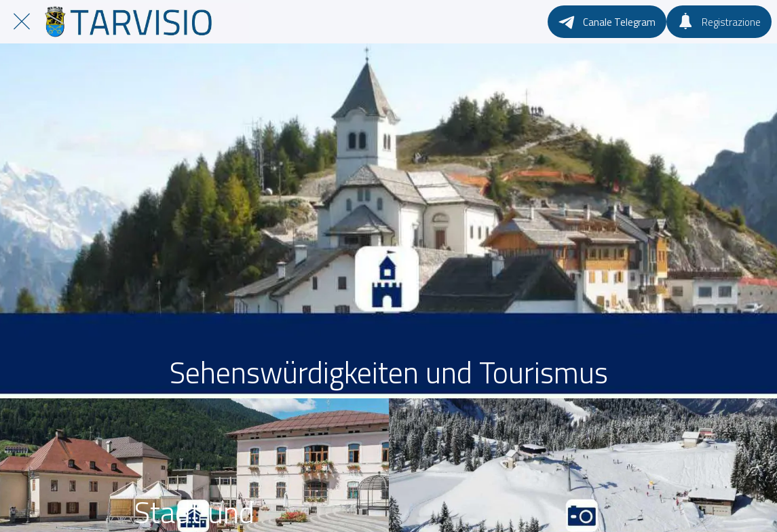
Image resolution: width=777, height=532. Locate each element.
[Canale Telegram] (607, 22)
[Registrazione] (719, 22)
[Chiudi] (22, 22)
